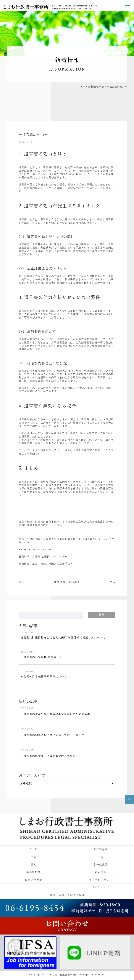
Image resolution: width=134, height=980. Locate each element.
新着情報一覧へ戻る (67, 582)
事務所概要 (33, 872)
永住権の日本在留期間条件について (44, 676)
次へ (112, 582)
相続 (34, 857)
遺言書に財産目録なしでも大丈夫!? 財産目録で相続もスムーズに (63, 637)
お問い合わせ (33, 880)
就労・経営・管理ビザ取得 (67, 895)
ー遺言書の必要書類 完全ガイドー (43, 657)
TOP (82, 87)
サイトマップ (101, 887)
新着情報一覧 (96, 87)
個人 (34, 865)
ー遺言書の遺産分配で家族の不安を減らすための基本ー (57, 714)
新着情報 (101, 872)
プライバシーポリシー (101, 880)
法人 (101, 857)
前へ (22, 582)
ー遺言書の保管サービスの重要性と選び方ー (50, 756)
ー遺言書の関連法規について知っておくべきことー (54, 735)
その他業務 (101, 865)
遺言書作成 (101, 849)
